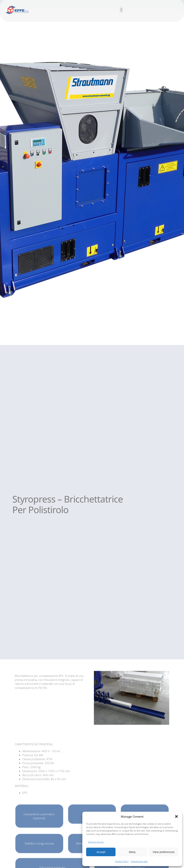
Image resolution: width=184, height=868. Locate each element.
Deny (132, 852)
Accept (101, 852)
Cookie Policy (122, 861)
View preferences (164, 852)
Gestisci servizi (96, 842)
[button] (176, 816)
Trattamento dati (139, 861)
